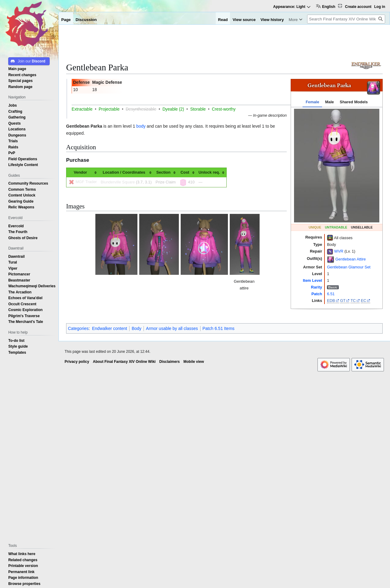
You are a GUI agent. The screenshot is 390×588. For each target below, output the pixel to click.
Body (136, 328)
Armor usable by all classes (172, 328)
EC (363, 301)
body (141, 126)
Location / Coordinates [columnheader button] (124, 172)
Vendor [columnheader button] (80, 172)
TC (353, 301)
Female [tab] (312, 102)
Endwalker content (110, 328)
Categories (78, 328)
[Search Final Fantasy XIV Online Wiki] (346, 19)
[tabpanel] (337, 166)
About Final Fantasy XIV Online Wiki (124, 362)
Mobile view (194, 362)
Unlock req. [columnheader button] (209, 172)
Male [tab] (330, 102)
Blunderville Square (118, 182)
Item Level (312, 280)
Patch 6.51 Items (219, 328)
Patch (317, 294)
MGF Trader (86, 182)
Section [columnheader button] (163, 172)
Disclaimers (170, 362)
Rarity (317, 287)
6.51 (331, 294)
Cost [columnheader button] (185, 172)
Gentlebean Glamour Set (349, 267)
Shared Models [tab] (354, 102)
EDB (331, 301)
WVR (339, 251)
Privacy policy (77, 362)
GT (343, 301)
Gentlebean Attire (351, 259)
